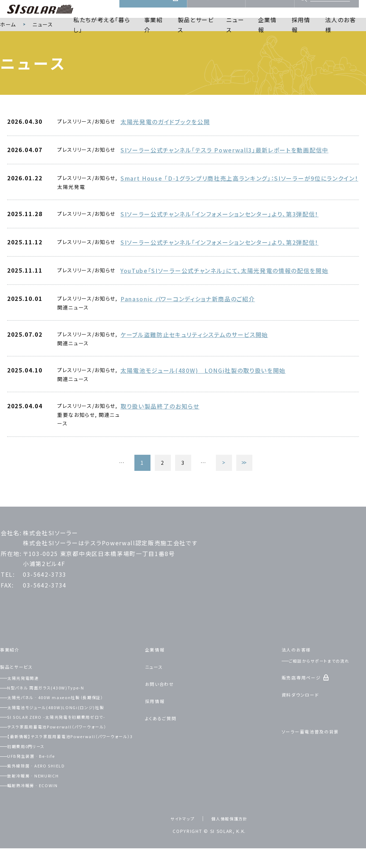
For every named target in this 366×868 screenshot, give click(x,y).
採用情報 (301, 34)
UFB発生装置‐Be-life (41, 780)
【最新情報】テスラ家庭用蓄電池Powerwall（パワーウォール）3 (71, 756)
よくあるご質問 (165, 733)
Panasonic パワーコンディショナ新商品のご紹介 (188, 318)
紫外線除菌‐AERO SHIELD (47, 790)
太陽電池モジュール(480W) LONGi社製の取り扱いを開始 (203, 390)
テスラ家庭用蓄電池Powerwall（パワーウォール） (72, 742)
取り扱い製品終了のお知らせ (160, 426)
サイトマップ (178, 843)
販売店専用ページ (149, 9)
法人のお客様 (341, 34)
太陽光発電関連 (30, 693)
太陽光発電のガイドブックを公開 (165, 145)
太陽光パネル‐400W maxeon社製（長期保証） (70, 713)
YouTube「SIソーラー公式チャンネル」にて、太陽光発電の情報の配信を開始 (224, 291)
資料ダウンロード (216, 9)
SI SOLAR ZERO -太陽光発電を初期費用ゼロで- (72, 732)
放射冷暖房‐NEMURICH (43, 800)
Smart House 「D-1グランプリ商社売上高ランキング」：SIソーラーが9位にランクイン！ (239, 200)
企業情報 (268, 34)
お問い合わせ (270, 9)
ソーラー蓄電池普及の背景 (318, 747)
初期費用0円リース (34, 770)
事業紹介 (154, 34)
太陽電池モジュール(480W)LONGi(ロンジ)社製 (70, 722)
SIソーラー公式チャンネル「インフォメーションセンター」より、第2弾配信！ (219, 263)
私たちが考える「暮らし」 (102, 34)
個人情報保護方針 (232, 843)
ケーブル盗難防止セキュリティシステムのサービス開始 (194, 354)
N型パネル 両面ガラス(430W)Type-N (58, 703)
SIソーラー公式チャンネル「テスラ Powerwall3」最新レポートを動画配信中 (224, 172)
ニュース (235, 34)
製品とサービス (196, 34)
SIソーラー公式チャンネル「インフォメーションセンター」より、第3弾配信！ (219, 236)
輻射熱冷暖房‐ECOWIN (42, 809)
